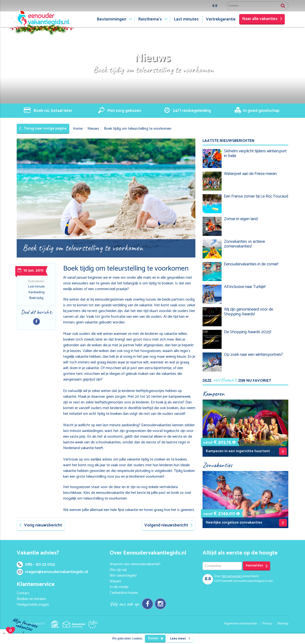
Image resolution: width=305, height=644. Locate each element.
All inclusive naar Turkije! (245, 287)
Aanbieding (36, 292)
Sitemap (283, 624)
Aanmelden (257, 566)
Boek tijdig (36, 298)
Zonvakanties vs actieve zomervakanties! (244, 244)
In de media (119, 587)
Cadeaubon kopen (124, 593)
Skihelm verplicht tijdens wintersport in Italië (255, 154)
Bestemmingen (112, 19)
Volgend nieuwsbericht (169, 525)
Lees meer (180, 639)
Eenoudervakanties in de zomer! (251, 264)
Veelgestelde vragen (33, 605)
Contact (23, 593)
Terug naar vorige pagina (43, 128)
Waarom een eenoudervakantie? (135, 564)
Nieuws (93, 129)
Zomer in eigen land (241, 219)
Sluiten (155, 638)
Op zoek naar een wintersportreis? (253, 355)
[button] (234, 442)
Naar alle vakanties (262, 19)
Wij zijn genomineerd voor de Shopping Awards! (249, 312)
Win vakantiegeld (123, 576)
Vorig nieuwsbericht (41, 525)
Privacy (267, 624)
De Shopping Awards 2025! (248, 332)
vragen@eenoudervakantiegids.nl (52, 572)
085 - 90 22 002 (36, 565)
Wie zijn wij (118, 570)
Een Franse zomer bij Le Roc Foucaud (256, 196)
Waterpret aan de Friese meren (250, 174)
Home (78, 129)
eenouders (232, 576)
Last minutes (186, 19)
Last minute (36, 287)
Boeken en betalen (31, 599)
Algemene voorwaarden (241, 624)
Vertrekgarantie (221, 19)
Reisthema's (150, 19)
